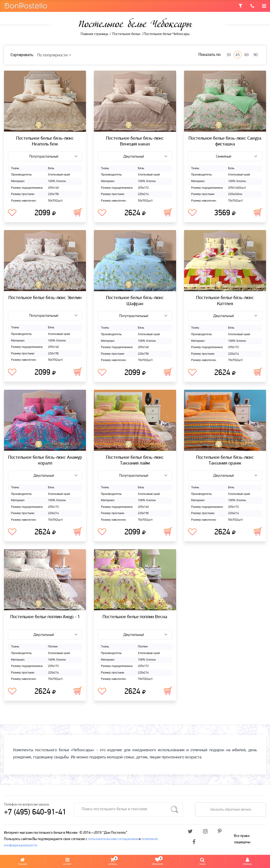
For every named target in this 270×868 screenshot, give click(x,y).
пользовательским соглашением (113, 839)
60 (247, 55)
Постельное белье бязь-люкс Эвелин (45, 298)
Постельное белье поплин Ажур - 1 (45, 617)
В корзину (78, 212)
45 (238, 55)
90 (255, 55)
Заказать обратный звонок (231, 810)
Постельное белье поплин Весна (135, 617)
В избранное (12, 213)
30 (229, 55)
